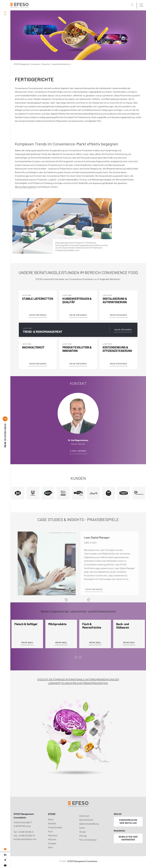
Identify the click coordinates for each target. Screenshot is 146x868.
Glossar (83, 832)
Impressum (84, 816)
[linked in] (5, 855)
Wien (51, 847)
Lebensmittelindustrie (61, 64)
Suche (82, 828)
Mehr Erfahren (38, 315)
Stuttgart (52, 843)
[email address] (5, 849)
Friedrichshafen (55, 828)
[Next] (89, 600)
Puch (50, 832)
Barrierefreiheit (86, 820)
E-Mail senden (78, 451)
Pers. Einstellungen (88, 840)
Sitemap (83, 836)
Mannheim (53, 835)
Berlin (51, 820)
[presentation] (76, 657)
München (52, 839)
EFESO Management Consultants (27, 64)
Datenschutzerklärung (89, 824)
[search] (133, 5)
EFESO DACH (5, 435)
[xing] (5, 860)
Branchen (46, 64)
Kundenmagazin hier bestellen (128, 821)
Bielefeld (52, 824)
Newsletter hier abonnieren (128, 838)
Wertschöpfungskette (26, 187)
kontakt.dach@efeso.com (25, 839)
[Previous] (66, 600)
